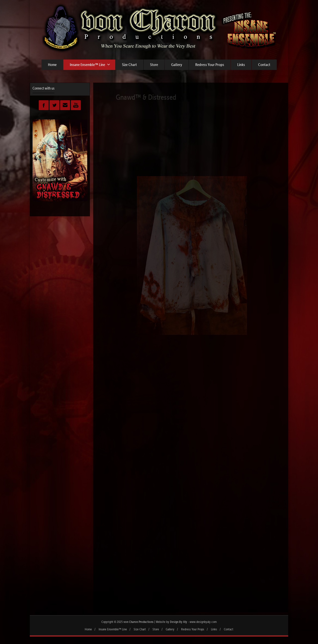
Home (52, 64)
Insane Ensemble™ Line (90, 64)
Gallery (177, 64)
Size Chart (129, 64)
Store (154, 64)
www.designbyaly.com (203, 622)
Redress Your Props (210, 64)
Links (241, 64)
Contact (264, 64)
